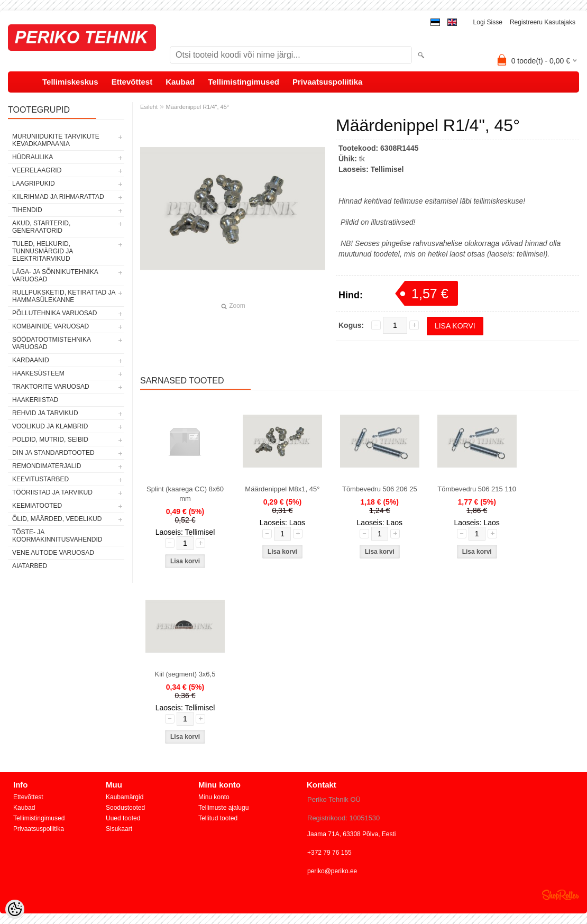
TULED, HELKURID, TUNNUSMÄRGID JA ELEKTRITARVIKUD (43, 251)
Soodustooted (125, 808)
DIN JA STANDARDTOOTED (53, 453)
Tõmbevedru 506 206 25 (380, 489)
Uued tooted (123, 818)
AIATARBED (30, 566)
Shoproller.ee (561, 895)
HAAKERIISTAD (35, 400)
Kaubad (180, 82)
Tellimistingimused (244, 82)
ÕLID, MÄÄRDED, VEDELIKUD (57, 519)
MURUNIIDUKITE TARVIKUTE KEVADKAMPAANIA (56, 140)
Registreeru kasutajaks (543, 22)
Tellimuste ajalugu (223, 808)
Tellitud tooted (218, 818)
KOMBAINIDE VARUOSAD (51, 326)
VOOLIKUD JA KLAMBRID (50, 426)
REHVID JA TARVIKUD (45, 413)
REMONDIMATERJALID (47, 466)
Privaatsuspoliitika (328, 82)
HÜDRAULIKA (33, 157)
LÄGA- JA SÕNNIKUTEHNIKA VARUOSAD (55, 276)
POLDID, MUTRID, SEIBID (50, 440)
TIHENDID (27, 210)
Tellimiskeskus (70, 82)
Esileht (149, 107)
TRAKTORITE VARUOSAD (51, 387)
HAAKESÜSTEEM (38, 373)
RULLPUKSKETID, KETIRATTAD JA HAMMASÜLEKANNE (64, 296)
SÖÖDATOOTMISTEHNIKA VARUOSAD (51, 343)
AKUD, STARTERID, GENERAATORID (41, 227)
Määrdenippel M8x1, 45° (282, 489)
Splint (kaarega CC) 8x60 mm (185, 494)
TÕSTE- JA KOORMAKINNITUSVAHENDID (57, 536)
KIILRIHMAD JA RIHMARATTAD (58, 197)
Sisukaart (119, 829)
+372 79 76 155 (329, 853)
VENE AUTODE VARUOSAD (53, 553)
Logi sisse (488, 22)
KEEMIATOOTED (37, 506)
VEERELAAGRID (37, 170)
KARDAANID (31, 360)
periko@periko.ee (332, 871)
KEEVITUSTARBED (40, 479)
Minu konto (214, 797)
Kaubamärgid (125, 797)
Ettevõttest (132, 82)
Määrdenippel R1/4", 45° (198, 107)
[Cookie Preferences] (15, 909)
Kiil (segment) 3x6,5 (185, 674)
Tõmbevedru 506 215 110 (477, 489)
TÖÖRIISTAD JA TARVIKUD (52, 492)
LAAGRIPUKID (34, 184)
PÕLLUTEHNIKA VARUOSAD (55, 313)
